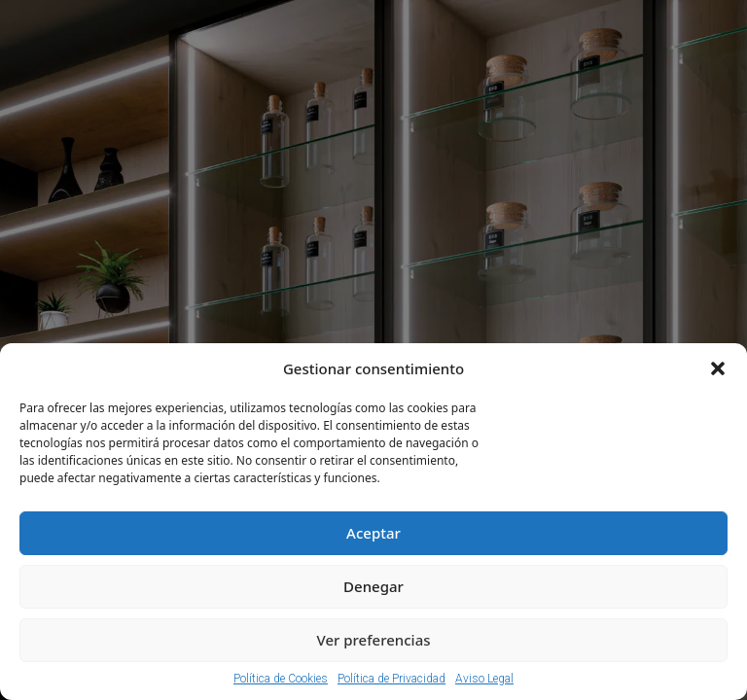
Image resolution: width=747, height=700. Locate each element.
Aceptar (373, 533)
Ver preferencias (373, 640)
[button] (718, 368)
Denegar (373, 586)
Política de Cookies (281, 679)
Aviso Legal (484, 679)
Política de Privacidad (391, 679)
